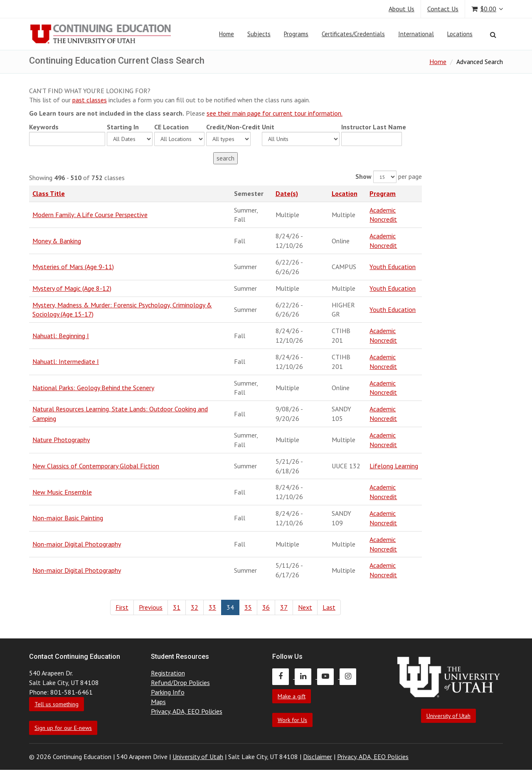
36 (266, 607)
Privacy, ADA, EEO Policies (187, 711)
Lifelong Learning (394, 466)
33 (212, 607)
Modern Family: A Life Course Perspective (90, 215)
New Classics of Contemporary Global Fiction (96, 466)
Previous (151, 607)
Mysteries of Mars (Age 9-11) (73, 267)
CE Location (171, 127)
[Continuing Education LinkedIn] (306, 676)
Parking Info (168, 692)
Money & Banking (57, 241)
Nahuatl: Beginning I (61, 336)
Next (305, 607)
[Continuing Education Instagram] (350, 676)
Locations (460, 34)
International (416, 34)
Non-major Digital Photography (77, 544)
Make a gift (292, 696)
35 (248, 607)
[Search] (493, 35)
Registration (168, 673)
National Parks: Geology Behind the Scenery (93, 388)
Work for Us (292, 720)
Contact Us (443, 9)
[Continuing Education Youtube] (328, 676)
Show (363, 176)
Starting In (123, 127)
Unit (268, 127)
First (122, 607)
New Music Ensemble (62, 492)
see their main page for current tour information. (275, 113)
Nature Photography (61, 440)
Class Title (49, 193)
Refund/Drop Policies (180, 683)
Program (383, 193)
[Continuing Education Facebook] (283, 676)
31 (177, 607)
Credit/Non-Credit (233, 127)
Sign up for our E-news (63, 728)
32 (195, 607)
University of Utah (448, 716)
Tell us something (57, 704)
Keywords (44, 127)
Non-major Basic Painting (68, 518)
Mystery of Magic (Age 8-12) (72, 288)
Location (345, 193)
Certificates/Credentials (353, 34)
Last (329, 607)
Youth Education (393, 267)
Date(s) (287, 193)
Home (227, 34)
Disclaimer (318, 757)
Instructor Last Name (374, 127)
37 (284, 607)
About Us (401, 9)
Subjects (259, 34)
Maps (158, 702)
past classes (90, 100)
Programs (296, 34)
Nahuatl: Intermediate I (66, 361)
